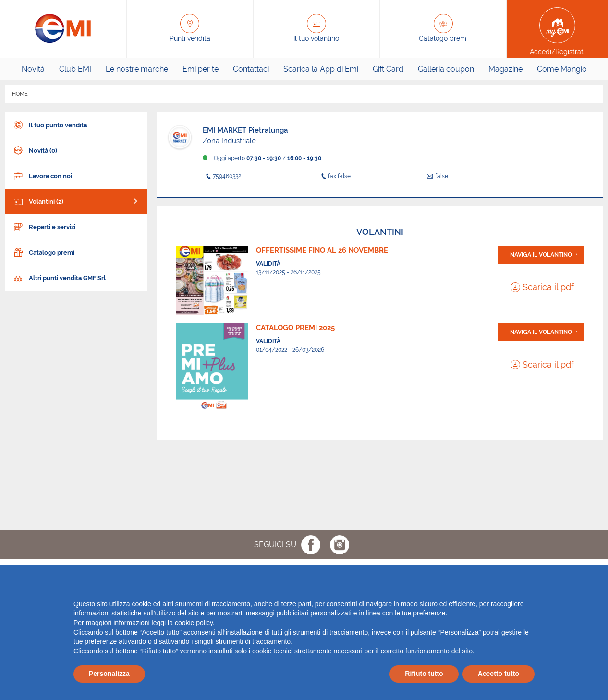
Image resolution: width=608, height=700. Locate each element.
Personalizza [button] (109, 674)
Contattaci (251, 69)
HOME (20, 94)
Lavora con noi (42, 175)
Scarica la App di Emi (321, 69)
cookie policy (194, 623)
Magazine (505, 69)
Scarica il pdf (542, 287)
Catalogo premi (43, 252)
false (438, 176)
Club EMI (75, 69)
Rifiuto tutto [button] (424, 674)
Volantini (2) (38, 201)
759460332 (222, 176)
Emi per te (201, 69)
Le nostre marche (137, 69)
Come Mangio (562, 69)
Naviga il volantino (541, 255)
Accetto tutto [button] (499, 674)
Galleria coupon (446, 69)
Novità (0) (35, 150)
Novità (33, 69)
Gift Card (388, 69)
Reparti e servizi (44, 226)
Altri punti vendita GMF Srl (59, 277)
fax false (334, 176)
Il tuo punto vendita (49, 124)
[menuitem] (33, 69)
